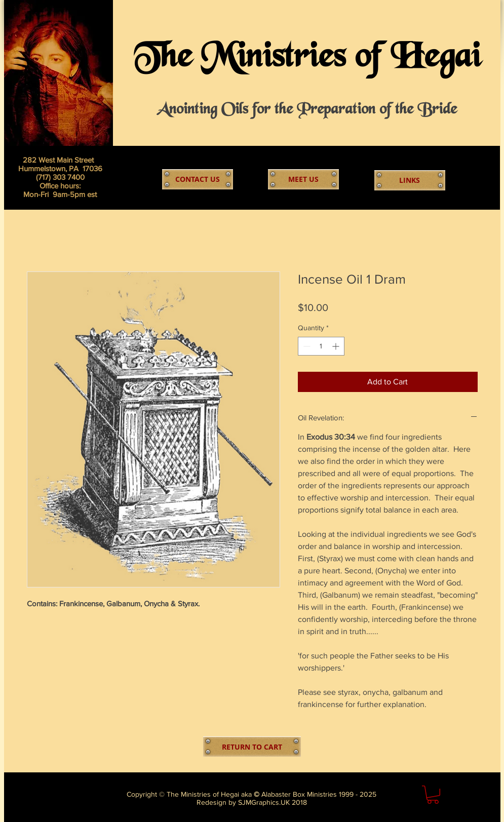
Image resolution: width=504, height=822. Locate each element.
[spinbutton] (321, 346)
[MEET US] (303, 179)
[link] (433, 795)
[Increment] (337, 346)
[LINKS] (410, 180)
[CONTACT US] (198, 179)
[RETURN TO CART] (252, 747)
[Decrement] (306, 346)
